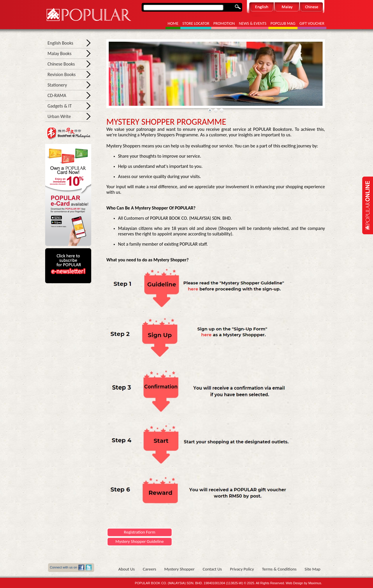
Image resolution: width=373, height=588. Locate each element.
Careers (149, 569)
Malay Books (59, 53)
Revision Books (62, 74)
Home (173, 23)
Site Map (312, 569)
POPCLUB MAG (283, 23)
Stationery (57, 85)
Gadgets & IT (60, 106)
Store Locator (196, 23)
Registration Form (140, 532)
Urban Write (59, 116)
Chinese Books (61, 64)
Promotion (224, 23)
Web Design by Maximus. (304, 583)
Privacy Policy (242, 569)
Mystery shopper (180, 569)
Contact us (212, 569)
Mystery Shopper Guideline (140, 541)
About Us (126, 569)
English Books (60, 43)
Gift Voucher (312, 23)
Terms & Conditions (279, 569)
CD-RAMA (57, 95)
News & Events (253, 23)
